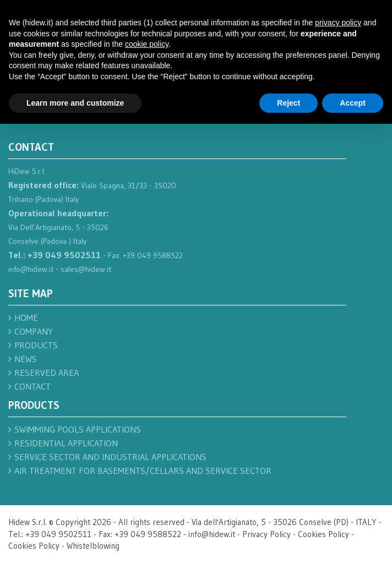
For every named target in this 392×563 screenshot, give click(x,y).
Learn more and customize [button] (75, 103)
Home (26, 318)
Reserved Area (47, 373)
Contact (32, 386)
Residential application (66, 443)
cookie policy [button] (147, 44)
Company (34, 331)
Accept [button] (353, 103)
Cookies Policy (323, 534)
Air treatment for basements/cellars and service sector (143, 471)
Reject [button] (288, 103)
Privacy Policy (266, 534)
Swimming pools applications (78, 429)
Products (36, 345)
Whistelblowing (93, 546)
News (26, 359)
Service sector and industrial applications (110, 457)
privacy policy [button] (338, 23)
